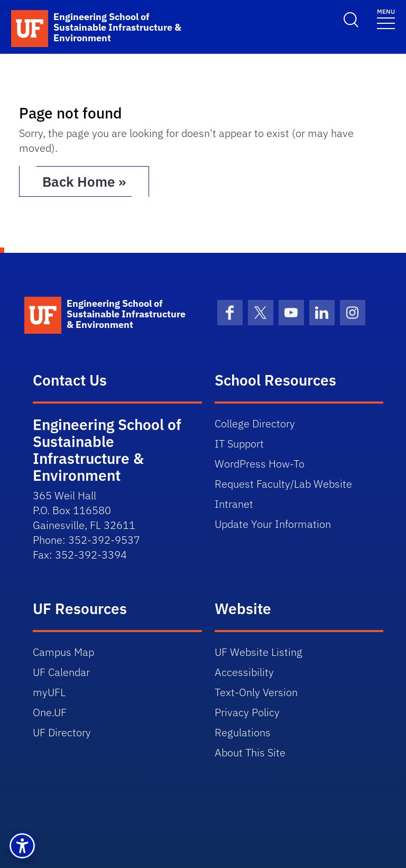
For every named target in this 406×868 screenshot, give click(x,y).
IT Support (239, 444)
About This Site (250, 752)
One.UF (50, 712)
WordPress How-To (260, 464)
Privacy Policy (247, 712)
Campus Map (63, 652)
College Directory (255, 423)
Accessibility (244, 672)
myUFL (49, 692)
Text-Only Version (256, 692)
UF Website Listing (259, 652)
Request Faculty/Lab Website (283, 484)
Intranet (234, 504)
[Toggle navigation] (386, 18)
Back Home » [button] (84, 181)
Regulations (243, 732)
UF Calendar (61, 672)
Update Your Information (273, 524)
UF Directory (62, 732)
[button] (22, 846)
